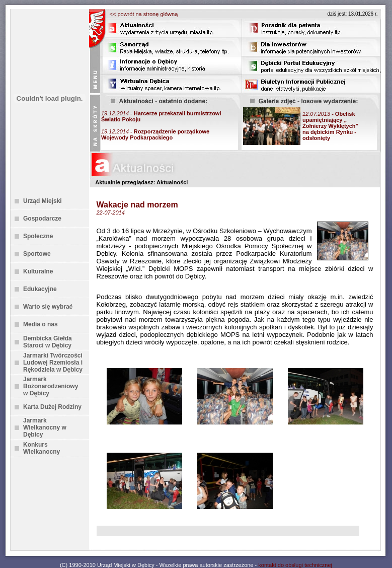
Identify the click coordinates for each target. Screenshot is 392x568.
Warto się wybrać (48, 307)
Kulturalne (38, 271)
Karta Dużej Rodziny (52, 407)
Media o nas (41, 324)
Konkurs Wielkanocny (42, 448)
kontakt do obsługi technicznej (295, 565)
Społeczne (38, 236)
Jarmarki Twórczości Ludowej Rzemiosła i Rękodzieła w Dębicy (53, 363)
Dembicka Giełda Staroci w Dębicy (48, 342)
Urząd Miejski (43, 201)
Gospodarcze (42, 219)
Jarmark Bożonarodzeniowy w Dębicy (51, 386)
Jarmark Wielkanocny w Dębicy (45, 428)
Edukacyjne (40, 289)
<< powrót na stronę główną (144, 14)
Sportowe (37, 254)
